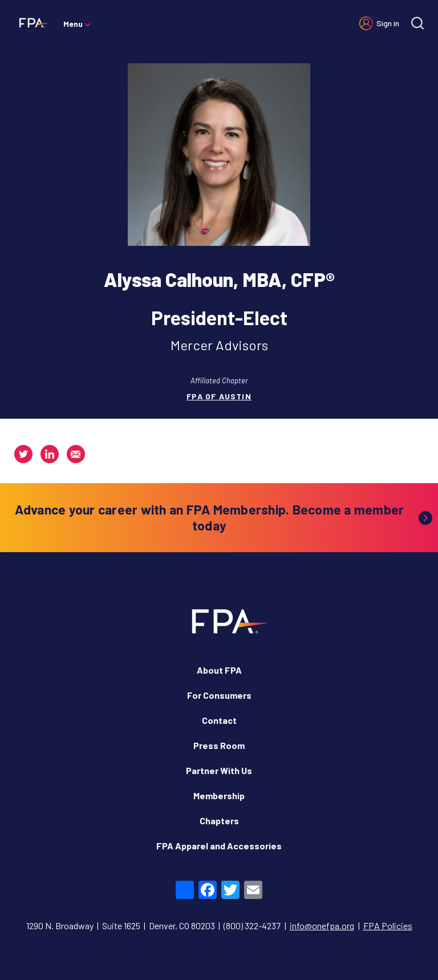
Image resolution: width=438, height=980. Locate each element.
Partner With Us (219, 770)
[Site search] (417, 23)
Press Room (219, 745)
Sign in (388, 23)
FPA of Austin (219, 396)
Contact (219, 720)
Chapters (219, 821)
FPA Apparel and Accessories (219, 846)
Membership (219, 795)
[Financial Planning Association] (31, 22)
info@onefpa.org (322, 926)
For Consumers (219, 695)
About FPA (219, 670)
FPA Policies (388, 926)
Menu (73, 24)
